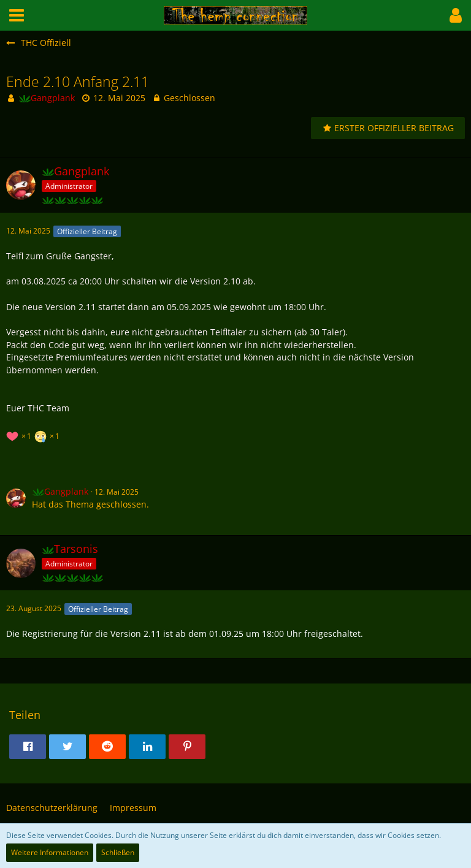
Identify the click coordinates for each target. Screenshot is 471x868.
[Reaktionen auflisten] (34, 435)
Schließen (118, 852)
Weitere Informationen (50, 852)
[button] (17, 15)
